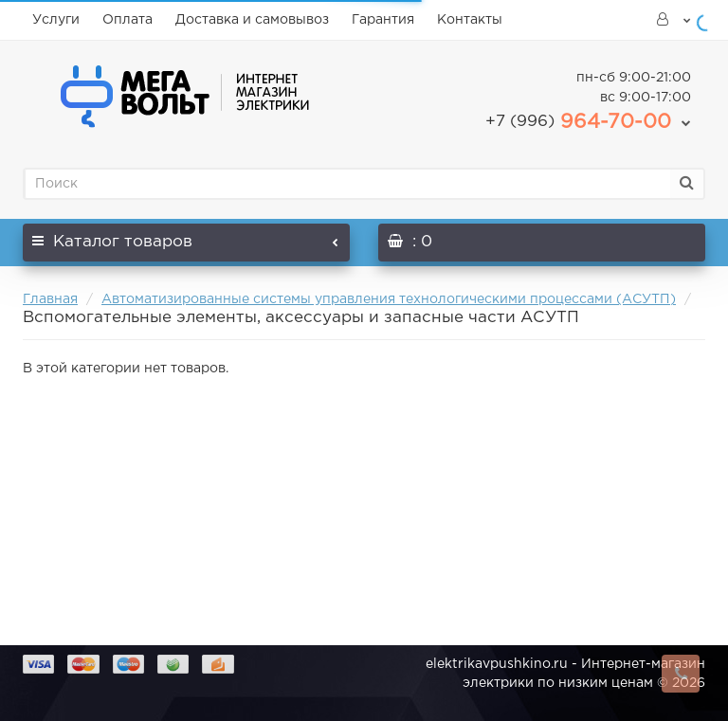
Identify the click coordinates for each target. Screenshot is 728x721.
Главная (50, 299)
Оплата (127, 20)
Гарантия (383, 20)
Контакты (470, 20)
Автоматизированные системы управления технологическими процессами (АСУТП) (389, 299)
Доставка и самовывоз (252, 20)
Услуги (56, 20)
